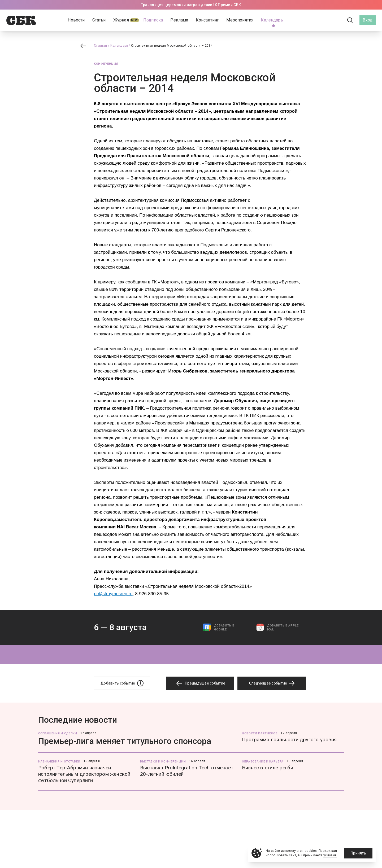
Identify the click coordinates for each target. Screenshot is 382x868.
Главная (101, 46)
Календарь (119, 46)
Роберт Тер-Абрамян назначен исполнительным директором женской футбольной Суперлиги (84, 774)
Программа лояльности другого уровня (289, 740)
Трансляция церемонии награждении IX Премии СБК (191, 5)
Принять (358, 853)
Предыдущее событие (200, 683)
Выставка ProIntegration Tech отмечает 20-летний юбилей (187, 771)
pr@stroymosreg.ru (113, 594)
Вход (368, 20)
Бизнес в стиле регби (268, 768)
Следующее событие (272, 683)
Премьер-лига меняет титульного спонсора (125, 741)
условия (330, 855)
